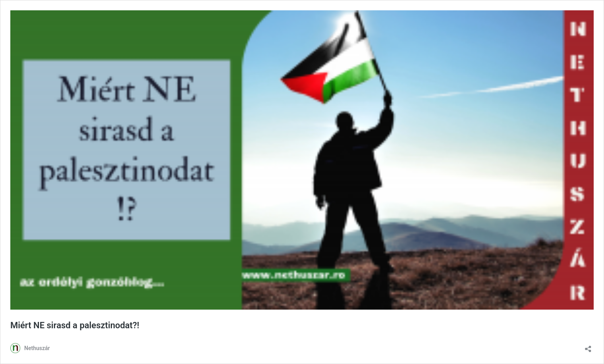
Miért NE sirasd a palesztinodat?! (75, 325)
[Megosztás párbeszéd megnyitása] (588, 346)
